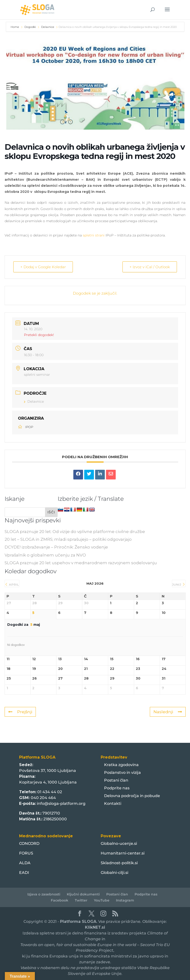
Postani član (116, 780)
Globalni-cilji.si (114, 873)
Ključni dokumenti (83, 894)
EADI (24, 873)
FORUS (26, 853)
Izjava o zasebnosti (44, 894)
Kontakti (113, 804)
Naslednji (168, 712)
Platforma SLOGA (78, 921)
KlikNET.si (95, 927)
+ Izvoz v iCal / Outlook (150, 267)
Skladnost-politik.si (119, 863)
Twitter (81, 900)
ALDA (25, 863)
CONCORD (29, 843)
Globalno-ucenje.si (119, 843)
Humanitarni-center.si (123, 853)
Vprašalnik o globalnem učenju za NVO (45, 555)
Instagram (125, 900)
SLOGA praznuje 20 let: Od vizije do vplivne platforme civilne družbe (75, 532)
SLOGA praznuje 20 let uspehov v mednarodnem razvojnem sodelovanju (81, 563)
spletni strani (94, 235)
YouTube (102, 900)
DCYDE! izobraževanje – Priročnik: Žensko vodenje (56, 547)
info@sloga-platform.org (61, 804)
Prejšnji (20, 712)
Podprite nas (117, 788)
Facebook (60, 900)
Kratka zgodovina (121, 765)
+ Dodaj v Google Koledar (43, 267)
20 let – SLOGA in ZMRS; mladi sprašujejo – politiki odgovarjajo (68, 539)
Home (15, 27)
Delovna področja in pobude (132, 796)
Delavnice (48, 27)
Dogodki (30, 27)
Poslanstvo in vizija (122, 772)
